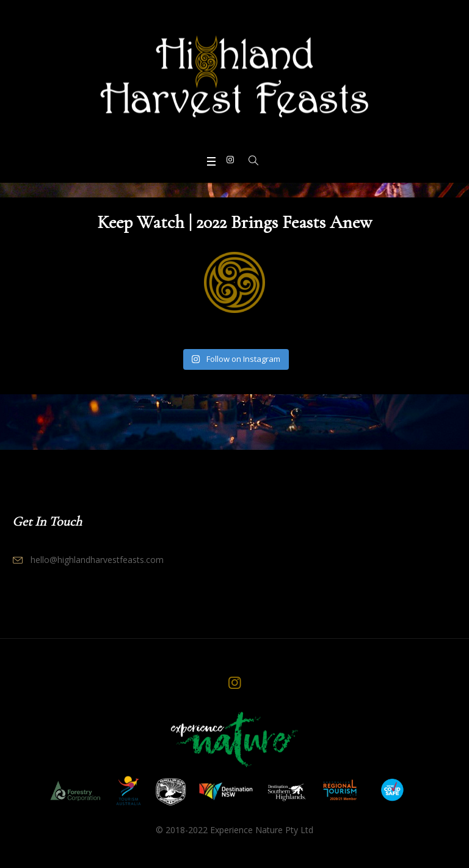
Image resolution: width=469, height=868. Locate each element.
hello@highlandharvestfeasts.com (97, 560)
